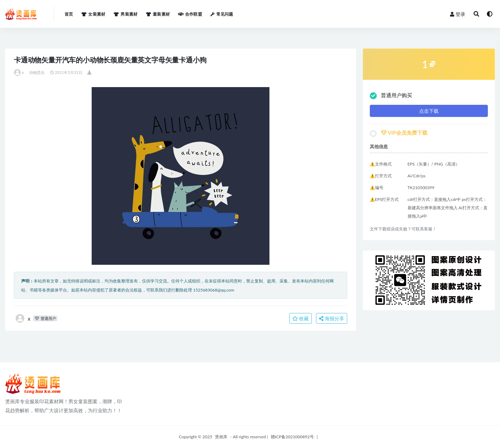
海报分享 (332, 318)
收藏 (301, 318)
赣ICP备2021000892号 (292, 437)
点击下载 (429, 111)
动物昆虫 (37, 72)
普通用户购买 (391, 96)
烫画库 (221, 437)
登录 (458, 14)
